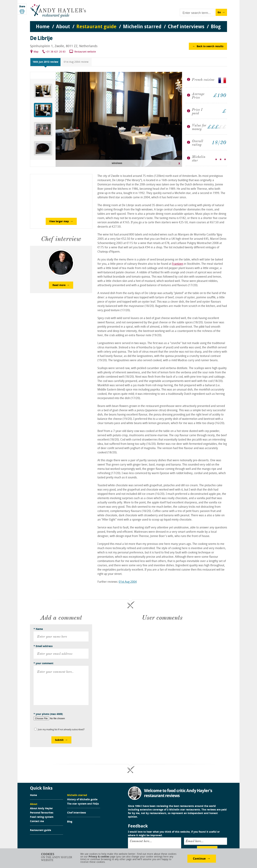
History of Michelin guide (82, 800)
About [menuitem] (63, 27)
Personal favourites (42, 813)
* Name (38, 629)
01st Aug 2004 (128, 582)
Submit (59, 740)
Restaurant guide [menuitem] (96, 27)
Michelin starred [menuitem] (142, 27)
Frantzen (178, 264)
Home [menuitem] (43, 27)
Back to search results (210, 47)
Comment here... (141, 841)
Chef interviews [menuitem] (186, 27)
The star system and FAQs (83, 804)
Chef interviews (77, 813)
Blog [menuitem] (216, 27)
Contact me (37, 822)
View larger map (59, 222)
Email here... (195, 841)
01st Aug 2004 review (76, 62)
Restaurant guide (41, 830)
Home (33, 795)
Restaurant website (85, 52)
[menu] (128, 23)
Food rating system (42, 817)
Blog (70, 822)
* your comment (43, 664)
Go (219, 13)
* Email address (43, 646)
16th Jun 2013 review (45, 62)
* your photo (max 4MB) (48, 714)
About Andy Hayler (41, 809)
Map (36, 52)
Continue (199, 859)
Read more (59, 285)
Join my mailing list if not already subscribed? (61, 730)
